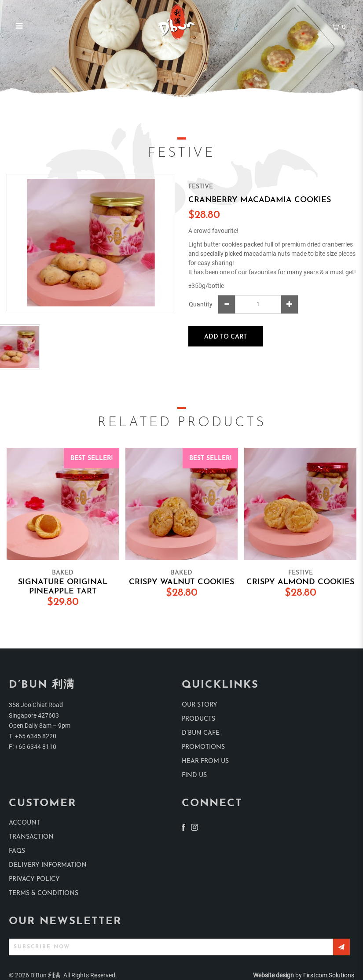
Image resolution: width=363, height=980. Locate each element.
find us (194, 776)
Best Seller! (92, 459)
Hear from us (205, 761)
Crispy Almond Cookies (300, 582)
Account (24, 823)
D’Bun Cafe (201, 733)
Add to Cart (225, 337)
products (198, 719)
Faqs (17, 851)
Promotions (203, 747)
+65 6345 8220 (36, 736)
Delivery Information (48, 865)
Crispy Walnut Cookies (181, 582)
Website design (273, 975)
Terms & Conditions (44, 893)
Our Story (200, 705)
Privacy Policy (34, 879)
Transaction (31, 837)
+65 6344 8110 (36, 747)
